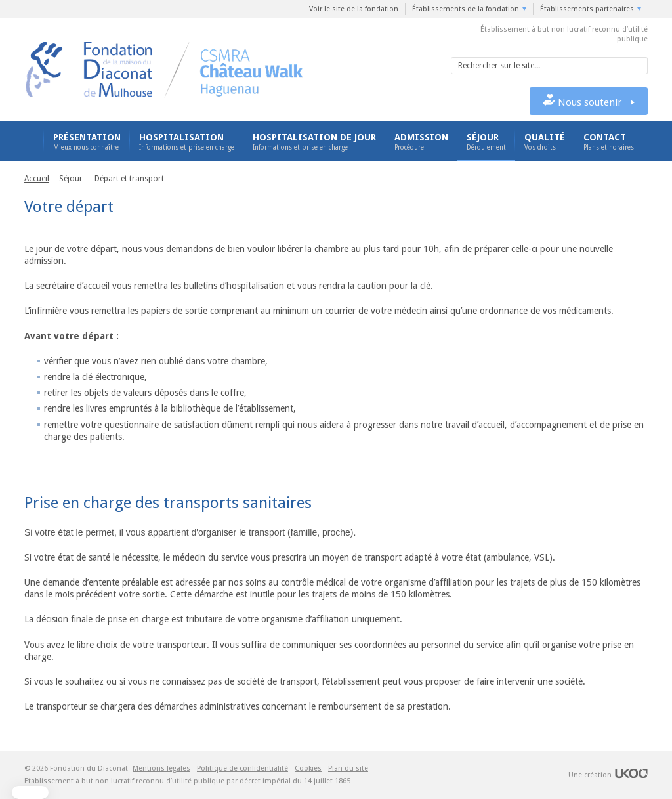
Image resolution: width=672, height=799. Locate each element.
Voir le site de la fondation (354, 9)
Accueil (30, 141)
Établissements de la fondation (466, 9)
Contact (609, 142)
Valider (633, 66)
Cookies (308, 768)
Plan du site (348, 768)
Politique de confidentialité (242, 768)
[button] (30, 792)
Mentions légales (161, 768)
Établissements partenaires (587, 9)
